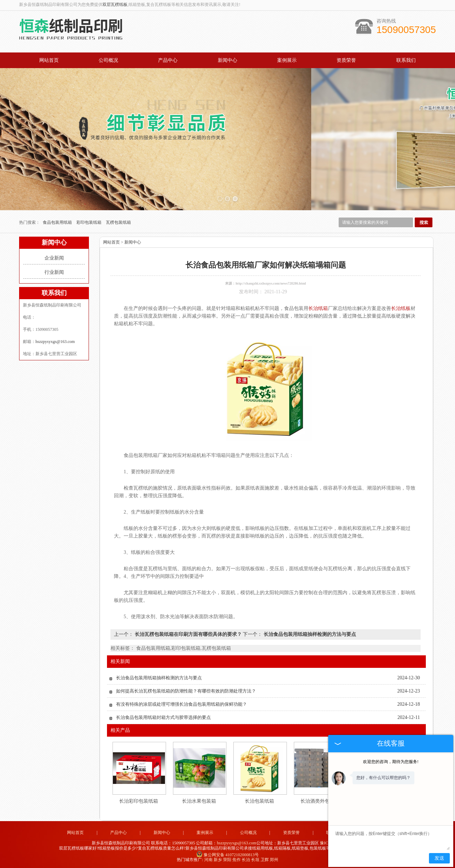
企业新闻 (54, 258)
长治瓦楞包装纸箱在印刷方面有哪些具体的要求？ (188, 634)
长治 (246, 860)
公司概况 (108, 60)
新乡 (218, 860)
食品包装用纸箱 (58, 222)
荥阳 (227, 860)
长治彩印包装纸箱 (139, 801)
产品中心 (168, 60)
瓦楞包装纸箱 (118, 222)
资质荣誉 (346, 60)
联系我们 (406, 60)
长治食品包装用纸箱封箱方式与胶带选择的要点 (163, 717)
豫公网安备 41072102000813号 (228, 855)
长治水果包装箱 (199, 801)
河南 (208, 860)
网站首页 (49, 60)
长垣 (255, 860)
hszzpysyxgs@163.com (55, 342)
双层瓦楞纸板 (115, 5)
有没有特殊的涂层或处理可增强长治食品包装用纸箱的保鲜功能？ (181, 704)
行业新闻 (54, 272)
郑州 (274, 860)
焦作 (237, 860)
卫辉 (265, 860)
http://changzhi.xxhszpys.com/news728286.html (271, 283)
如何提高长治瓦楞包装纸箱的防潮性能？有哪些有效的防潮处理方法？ (186, 691)
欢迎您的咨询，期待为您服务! (391, 762)
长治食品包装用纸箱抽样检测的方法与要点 (309, 634)
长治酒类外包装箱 (320, 801)
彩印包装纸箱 (89, 222)
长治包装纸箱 (259, 801)
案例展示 (287, 60)
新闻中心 (228, 60)
